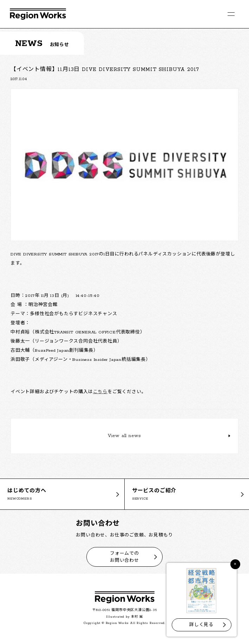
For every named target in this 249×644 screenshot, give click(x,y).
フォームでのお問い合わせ (124, 557)
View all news (124, 436)
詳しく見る (201, 625)
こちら (100, 392)
